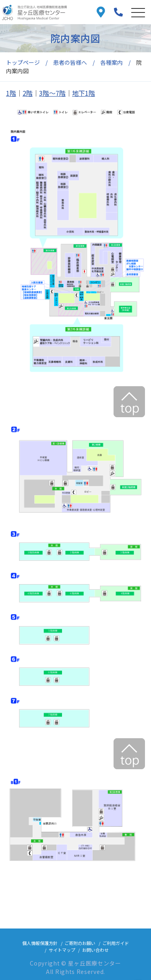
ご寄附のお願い (80, 943)
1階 (11, 93)
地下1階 (84, 93)
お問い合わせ (95, 950)
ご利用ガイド (116, 943)
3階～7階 (52, 93)
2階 (28, 93)
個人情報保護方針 (40, 943)
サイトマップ (62, 950)
